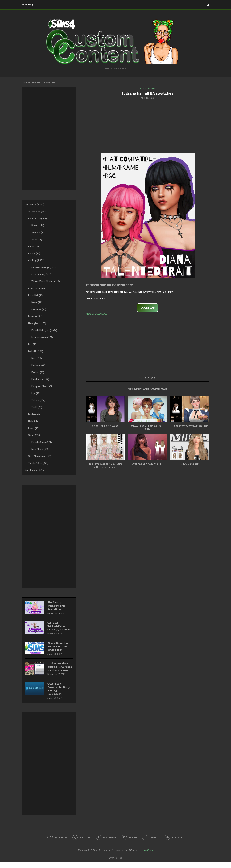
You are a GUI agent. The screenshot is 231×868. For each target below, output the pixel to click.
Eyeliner (38, 372)
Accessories (37, 212)
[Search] (208, 5)
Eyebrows (39, 309)
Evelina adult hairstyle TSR (148, 464)
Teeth (37, 407)
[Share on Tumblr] (155, 378)
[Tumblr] (152, 844)
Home (24, 82)
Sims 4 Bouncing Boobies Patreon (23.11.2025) (59, 648)
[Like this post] (142, 378)
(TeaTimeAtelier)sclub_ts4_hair (190, 426)
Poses (34, 428)
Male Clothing (41, 275)
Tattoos (38, 400)
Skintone (39, 233)
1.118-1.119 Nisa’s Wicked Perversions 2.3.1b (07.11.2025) (59, 670)
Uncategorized (35, 470)
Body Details (37, 219)
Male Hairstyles (42, 337)
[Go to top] (116, 864)
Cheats (34, 254)
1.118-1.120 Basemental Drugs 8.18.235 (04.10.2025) (60, 695)
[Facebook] (56, 844)
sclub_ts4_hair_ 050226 (105, 426)
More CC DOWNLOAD (96, 314)
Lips (36, 393)
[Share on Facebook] (145, 378)
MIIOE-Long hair (190, 464)
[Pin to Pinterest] (152, 378)
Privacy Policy (146, 856)
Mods (34, 414)
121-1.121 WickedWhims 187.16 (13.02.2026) (59, 627)
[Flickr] (130, 844)
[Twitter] (81, 844)
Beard (37, 302)
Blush (37, 358)
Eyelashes (39, 365)
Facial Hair (36, 295)
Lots (33, 344)
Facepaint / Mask (42, 386)
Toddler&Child (38, 463)
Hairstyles (37, 323)
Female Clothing (43, 267)
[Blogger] (175, 844)
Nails (33, 421)
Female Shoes (42, 442)
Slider (37, 240)
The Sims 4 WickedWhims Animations (57, 606)
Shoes (34, 435)
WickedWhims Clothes (46, 281)
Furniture (36, 316)
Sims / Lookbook (40, 456)
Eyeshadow (40, 379)
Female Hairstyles (44, 330)
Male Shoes (40, 449)
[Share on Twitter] (148, 378)
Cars (34, 246)
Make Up (36, 351)
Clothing (36, 260)
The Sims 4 (27, 5)
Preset (38, 225)
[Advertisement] (148, 126)
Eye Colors (36, 288)
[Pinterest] (106, 844)
